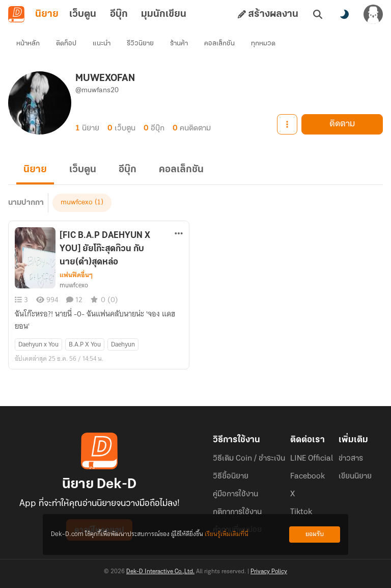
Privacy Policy (269, 572)
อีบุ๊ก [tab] (119, 14)
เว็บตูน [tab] (83, 14)
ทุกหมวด (263, 44)
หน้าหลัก (28, 44)
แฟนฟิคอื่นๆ (76, 275)
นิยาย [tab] (47, 14)
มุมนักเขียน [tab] (164, 14)
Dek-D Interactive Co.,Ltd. (160, 572)
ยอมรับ (315, 534)
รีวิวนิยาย (140, 44)
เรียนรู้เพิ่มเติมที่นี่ (227, 534)
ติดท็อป (66, 44)
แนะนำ (102, 44)
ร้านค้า (179, 44)
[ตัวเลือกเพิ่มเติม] (179, 233)
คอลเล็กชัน (219, 44)
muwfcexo (77, 203)
